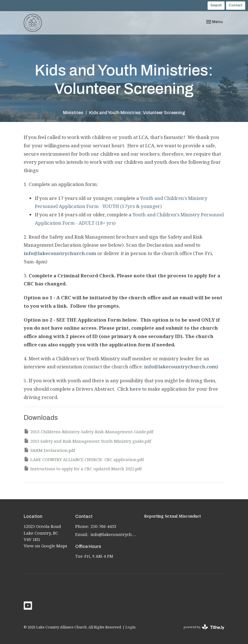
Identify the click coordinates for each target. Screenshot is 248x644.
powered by (204, 627)
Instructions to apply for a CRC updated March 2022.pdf (83, 468)
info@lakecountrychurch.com (60, 253)
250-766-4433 (103, 526)
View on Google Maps (45, 546)
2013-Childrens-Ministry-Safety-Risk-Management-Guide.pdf (88, 431)
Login (130, 627)
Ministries (73, 113)
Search (216, 5)
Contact (236, 5)
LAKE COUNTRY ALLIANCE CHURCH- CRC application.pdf (84, 459)
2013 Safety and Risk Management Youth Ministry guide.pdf (87, 441)
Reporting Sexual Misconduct (172, 516)
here (135, 389)
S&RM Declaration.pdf (49, 450)
